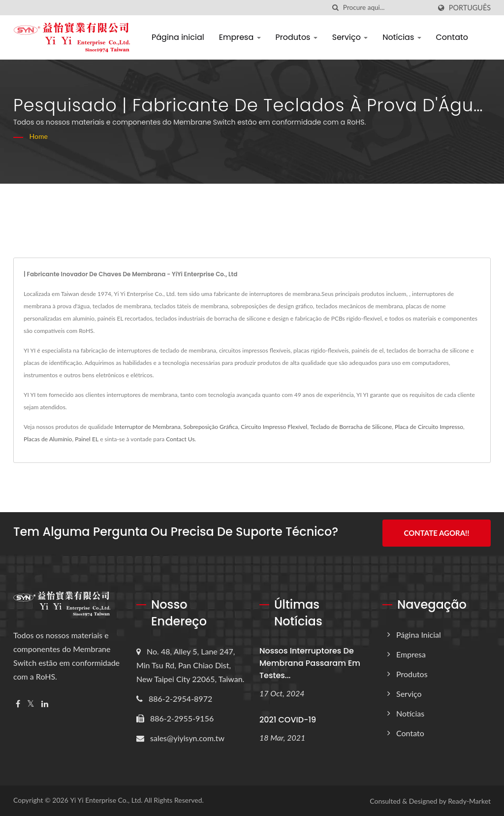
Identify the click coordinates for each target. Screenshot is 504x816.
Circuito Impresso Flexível (274, 427)
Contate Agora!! (436, 533)
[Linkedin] (45, 703)
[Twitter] (31, 703)
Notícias (402, 37)
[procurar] (336, 8)
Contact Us (180, 439)
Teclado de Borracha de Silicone (351, 427)
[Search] (387, 8)
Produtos (297, 37)
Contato (452, 37)
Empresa (240, 37)
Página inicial (178, 37)
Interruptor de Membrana (148, 427)
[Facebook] (18, 703)
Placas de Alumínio (48, 439)
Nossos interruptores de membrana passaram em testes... (310, 663)
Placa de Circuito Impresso (429, 427)
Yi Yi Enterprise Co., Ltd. (106, 800)
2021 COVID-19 (288, 719)
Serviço (350, 37)
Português (470, 8)
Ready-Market (469, 800)
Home (39, 136)
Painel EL (87, 439)
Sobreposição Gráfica (210, 427)
